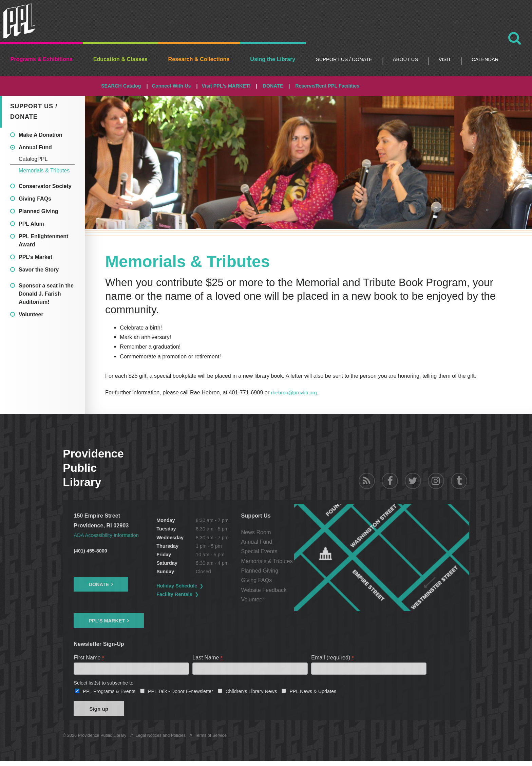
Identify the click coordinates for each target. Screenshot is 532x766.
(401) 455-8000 (90, 550)
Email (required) (333, 657)
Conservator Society (45, 186)
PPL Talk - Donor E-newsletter (180, 693)
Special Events (299, 551)
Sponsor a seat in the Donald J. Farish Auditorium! (46, 294)
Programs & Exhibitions (41, 59)
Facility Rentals (195, 594)
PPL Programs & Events (109, 693)
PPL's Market (107, 620)
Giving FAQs (35, 199)
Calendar (485, 59)
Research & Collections (199, 59)
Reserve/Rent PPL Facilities (327, 86)
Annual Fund (35, 147)
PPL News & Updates (313, 693)
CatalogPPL (33, 159)
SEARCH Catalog (121, 86)
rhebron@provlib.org (296, 392)
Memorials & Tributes (44, 171)
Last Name (208, 657)
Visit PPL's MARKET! (226, 86)
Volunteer (31, 314)
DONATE (273, 86)
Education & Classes (120, 59)
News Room (296, 532)
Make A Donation (41, 135)
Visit (445, 59)
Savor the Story (39, 270)
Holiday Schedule (197, 585)
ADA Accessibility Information (109, 535)
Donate (99, 584)
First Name (89, 657)
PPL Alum (31, 224)
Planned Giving (38, 211)
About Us (405, 59)
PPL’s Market (35, 257)
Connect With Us (172, 86)
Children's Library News (251, 693)
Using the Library (273, 59)
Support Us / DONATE (344, 59)
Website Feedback (304, 590)
